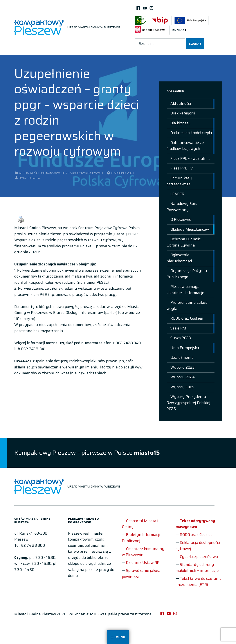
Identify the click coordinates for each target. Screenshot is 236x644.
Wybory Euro (182, 387)
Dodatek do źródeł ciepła (191, 133)
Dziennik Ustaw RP (143, 563)
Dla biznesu (181, 123)
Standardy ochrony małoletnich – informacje (197, 568)
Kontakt (179, 30)
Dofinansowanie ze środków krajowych (71, 173)
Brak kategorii (183, 113)
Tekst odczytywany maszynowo (195, 524)
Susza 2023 (181, 338)
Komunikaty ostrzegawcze (179, 181)
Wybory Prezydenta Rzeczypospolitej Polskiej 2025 (188, 403)
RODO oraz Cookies (187, 318)
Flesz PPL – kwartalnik (190, 158)
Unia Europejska (185, 348)
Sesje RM (178, 328)
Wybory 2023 (182, 367)
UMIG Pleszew (30, 178)
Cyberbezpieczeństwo (199, 557)
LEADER (177, 194)
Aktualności (29, 173)
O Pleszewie (181, 219)
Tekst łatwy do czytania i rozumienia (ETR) (199, 581)
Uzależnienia (182, 357)
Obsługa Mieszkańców (190, 229)
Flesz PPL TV (182, 168)
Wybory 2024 (183, 377)
